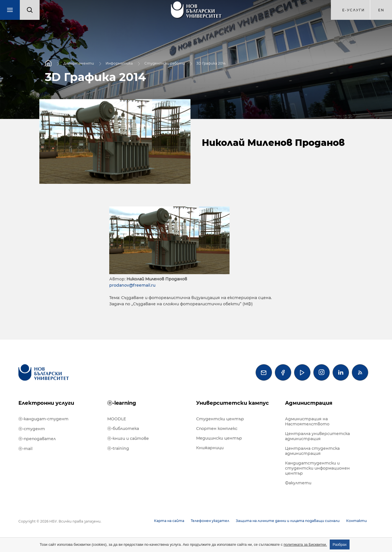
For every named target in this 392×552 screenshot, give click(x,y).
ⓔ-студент (32, 429)
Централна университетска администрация (317, 436)
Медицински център (219, 438)
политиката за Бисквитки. (305, 544)
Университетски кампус (233, 403)
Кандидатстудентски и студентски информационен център (317, 468)
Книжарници (210, 448)
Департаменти (79, 63)
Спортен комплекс (217, 429)
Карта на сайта (169, 521)
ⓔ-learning (122, 403)
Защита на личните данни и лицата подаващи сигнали (288, 521)
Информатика (119, 63)
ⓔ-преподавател (37, 439)
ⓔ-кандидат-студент (43, 419)
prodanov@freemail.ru (132, 285)
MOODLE (117, 419)
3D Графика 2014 (211, 63)
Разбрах (340, 544)
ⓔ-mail (25, 449)
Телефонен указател (210, 521)
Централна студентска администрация (312, 451)
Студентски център (220, 419)
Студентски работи (165, 63)
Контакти (356, 521)
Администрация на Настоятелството (307, 421)
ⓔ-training (118, 448)
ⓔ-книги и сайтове (128, 438)
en (381, 10)
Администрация (309, 403)
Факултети (298, 483)
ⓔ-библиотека (123, 429)
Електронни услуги (46, 403)
